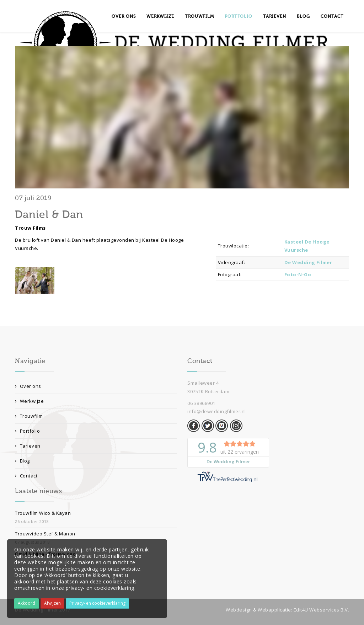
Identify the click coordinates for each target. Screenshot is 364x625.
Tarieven (275, 16)
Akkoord (26, 603)
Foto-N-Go (298, 274)
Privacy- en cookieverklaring (97, 603)
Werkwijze (160, 16)
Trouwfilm (199, 16)
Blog (303, 16)
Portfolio (239, 16)
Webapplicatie (274, 610)
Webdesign (239, 610)
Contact (332, 16)
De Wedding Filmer (308, 262)
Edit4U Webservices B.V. (322, 610)
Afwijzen (52, 603)
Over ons (124, 16)
